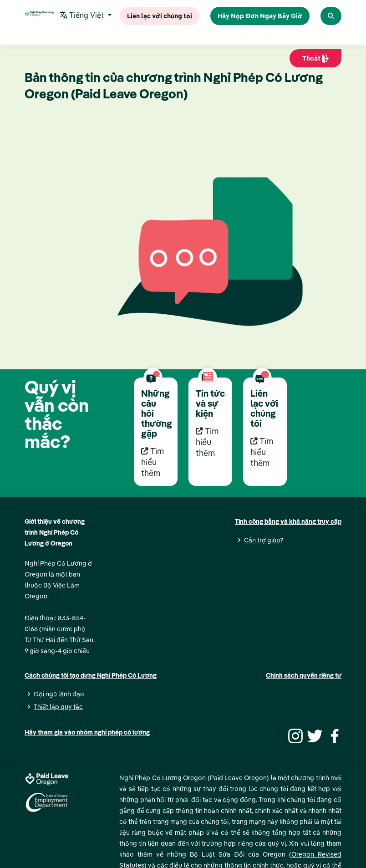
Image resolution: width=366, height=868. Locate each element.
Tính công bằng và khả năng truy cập (288, 521)
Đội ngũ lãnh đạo (59, 694)
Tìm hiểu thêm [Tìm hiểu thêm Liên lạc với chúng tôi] (262, 452)
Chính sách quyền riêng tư (304, 675)
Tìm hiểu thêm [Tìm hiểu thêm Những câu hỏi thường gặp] (152, 462)
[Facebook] (333, 735)
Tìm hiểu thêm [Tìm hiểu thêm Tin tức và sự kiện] (207, 442)
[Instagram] (294, 735)
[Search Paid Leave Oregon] (331, 16)
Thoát (315, 60)
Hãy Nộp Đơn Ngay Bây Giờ (260, 15)
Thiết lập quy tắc (58, 707)
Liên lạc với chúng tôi (160, 15)
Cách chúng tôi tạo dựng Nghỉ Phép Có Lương (91, 675)
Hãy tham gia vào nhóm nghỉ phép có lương (87, 732)
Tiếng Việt (83, 16)
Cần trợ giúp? (264, 540)
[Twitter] (314, 735)
